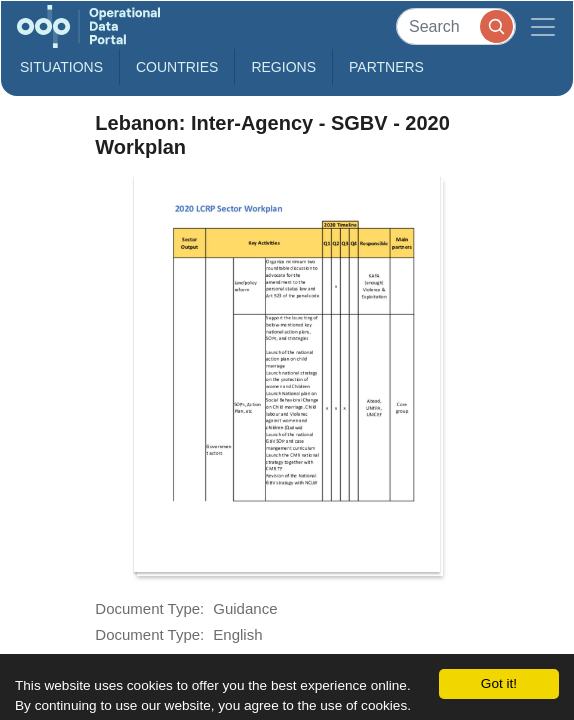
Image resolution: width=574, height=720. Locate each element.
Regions (283, 67)
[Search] (456, 26)
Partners (386, 67)
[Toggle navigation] (543, 26)
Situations (61, 67)
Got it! (499, 683)
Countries (177, 67)
